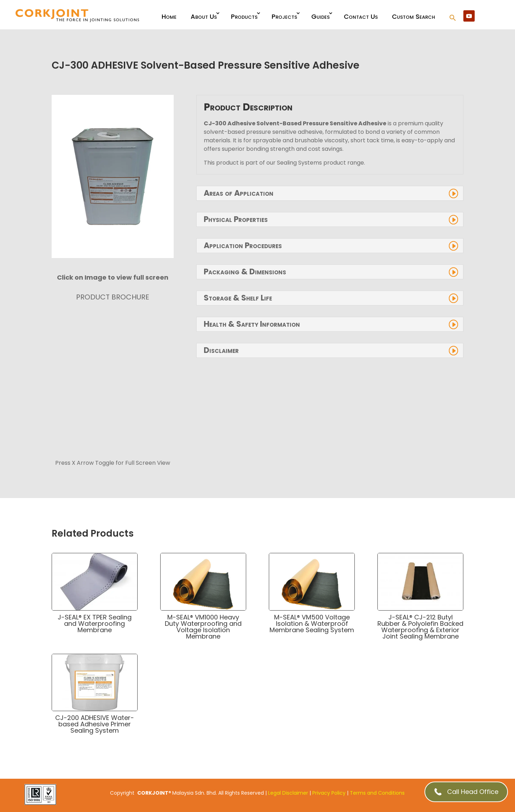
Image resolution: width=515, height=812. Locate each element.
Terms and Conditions (377, 793)
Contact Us (361, 16)
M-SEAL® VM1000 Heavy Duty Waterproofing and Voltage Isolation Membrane (203, 627)
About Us (204, 16)
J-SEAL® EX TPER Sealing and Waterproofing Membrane (95, 624)
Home (169, 16)
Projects (284, 16)
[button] (453, 18)
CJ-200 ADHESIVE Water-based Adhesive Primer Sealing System (95, 724)
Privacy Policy (329, 793)
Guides (320, 16)
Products (244, 16)
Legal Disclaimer (288, 793)
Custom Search (413, 16)
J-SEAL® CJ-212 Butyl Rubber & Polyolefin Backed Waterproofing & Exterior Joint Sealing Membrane (420, 627)
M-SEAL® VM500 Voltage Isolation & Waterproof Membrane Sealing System (312, 624)
